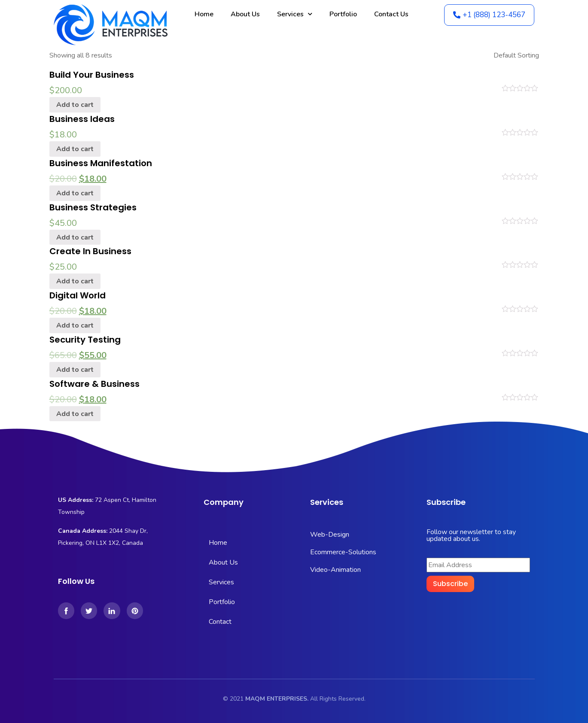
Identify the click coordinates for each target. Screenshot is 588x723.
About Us (245, 14)
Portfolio (343, 14)
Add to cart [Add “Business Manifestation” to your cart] (75, 193)
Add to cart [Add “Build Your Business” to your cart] (75, 105)
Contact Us (391, 14)
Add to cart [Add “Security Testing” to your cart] (75, 370)
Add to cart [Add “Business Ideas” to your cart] (75, 149)
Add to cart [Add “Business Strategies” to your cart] (75, 237)
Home (204, 14)
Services (295, 14)
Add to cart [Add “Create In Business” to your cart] (75, 281)
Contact (220, 622)
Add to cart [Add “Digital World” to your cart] (75, 325)
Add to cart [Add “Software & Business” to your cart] (75, 414)
